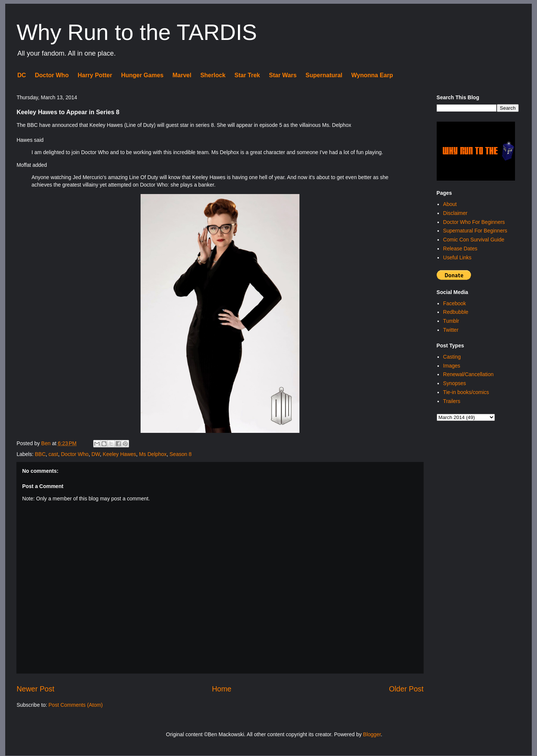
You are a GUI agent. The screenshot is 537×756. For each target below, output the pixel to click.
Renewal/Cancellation (468, 374)
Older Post (406, 689)
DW (96, 454)
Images (452, 366)
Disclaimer (455, 213)
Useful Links (457, 257)
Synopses (454, 383)
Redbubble (456, 312)
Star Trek (247, 75)
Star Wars (283, 75)
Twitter (451, 330)
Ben (47, 443)
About (450, 204)
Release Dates (460, 249)
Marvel (182, 75)
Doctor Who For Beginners (474, 222)
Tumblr (451, 321)
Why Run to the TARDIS (137, 32)
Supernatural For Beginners (475, 231)
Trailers (452, 401)
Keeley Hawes (120, 454)
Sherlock (213, 75)
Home (222, 689)
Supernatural (324, 75)
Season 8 (181, 454)
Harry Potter (95, 75)
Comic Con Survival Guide (474, 240)
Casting (452, 357)
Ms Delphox (153, 454)
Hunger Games (142, 75)
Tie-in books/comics (466, 392)
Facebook (454, 303)
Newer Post (35, 689)
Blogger (372, 734)
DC (21, 75)
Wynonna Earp (372, 75)
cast (53, 454)
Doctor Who (52, 75)
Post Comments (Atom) (76, 705)
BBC (40, 454)
